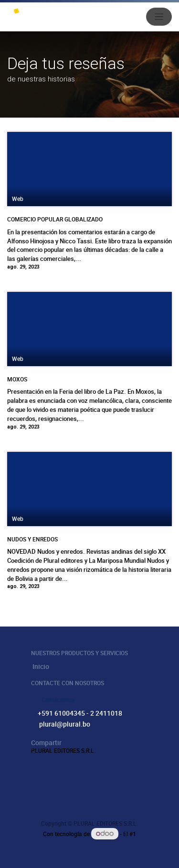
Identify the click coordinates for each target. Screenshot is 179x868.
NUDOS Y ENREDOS (32, 539)
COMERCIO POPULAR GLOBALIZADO (55, 219)
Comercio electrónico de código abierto (90, 844)
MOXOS (17, 379)
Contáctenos (58, 699)
